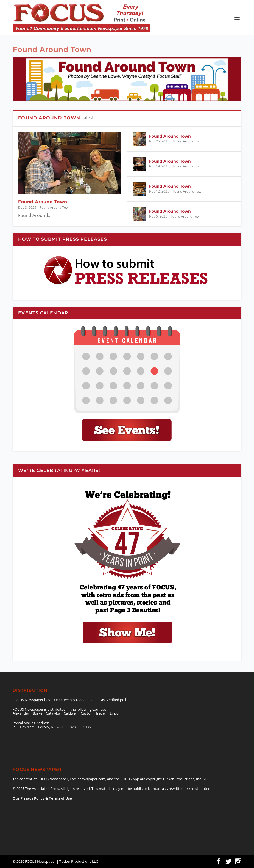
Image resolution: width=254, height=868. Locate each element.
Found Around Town (43, 202)
